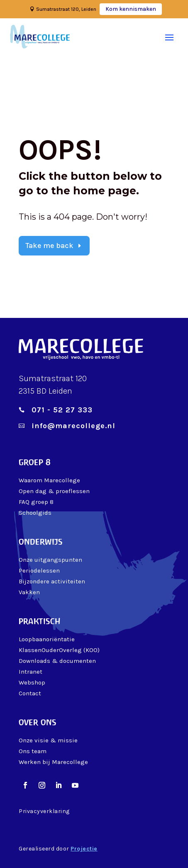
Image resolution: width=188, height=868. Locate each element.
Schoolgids (35, 513)
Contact (30, 693)
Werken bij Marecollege (53, 762)
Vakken (29, 592)
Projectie (84, 849)
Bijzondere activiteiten (52, 581)
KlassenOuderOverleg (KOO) (59, 650)
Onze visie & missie (48, 740)
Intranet (31, 672)
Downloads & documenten (57, 661)
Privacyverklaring (44, 811)
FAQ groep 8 (36, 502)
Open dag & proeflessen (54, 491)
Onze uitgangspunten (50, 560)
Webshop (32, 682)
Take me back (49, 246)
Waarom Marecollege (49, 480)
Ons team (33, 751)
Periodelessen (39, 570)
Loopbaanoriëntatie (47, 639)
